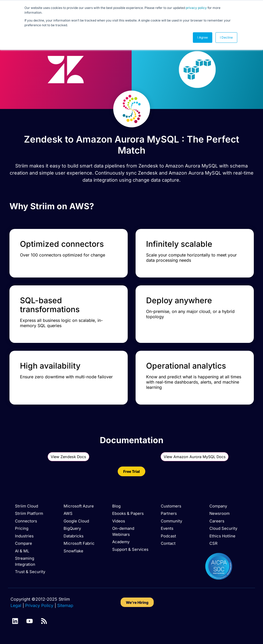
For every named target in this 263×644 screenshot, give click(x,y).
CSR (213, 543)
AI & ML (22, 551)
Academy (121, 542)
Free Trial (131, 471)
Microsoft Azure (79, 506)
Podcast (168, 536)
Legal (16, 605)
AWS (68, 513)
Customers (171, 506)
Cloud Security (223, 528)
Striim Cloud (27, 506)
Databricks (74, 536)
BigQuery (72, 528)
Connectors (26, 521)
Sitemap (65, 605)
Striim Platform (29, 513)
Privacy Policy (39, 605)
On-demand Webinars (123, 531)
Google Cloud (76, 521)
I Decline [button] (226, 37)
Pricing (22, 528)
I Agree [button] (203, 37)
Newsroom (220, 513)
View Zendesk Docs (68, 457)
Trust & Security (30, 572)
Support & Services (130, 549)
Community (171, 521)
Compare (24, 543)
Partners (169, 513)
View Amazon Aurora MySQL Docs (195, 457)
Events (167, 528)
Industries (24, 536)
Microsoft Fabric (79, 543)
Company (218, 506)
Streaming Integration (25, 561)
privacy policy (196, 8)
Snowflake (73, 551)
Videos (119, 521)
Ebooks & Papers (128, 513)
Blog (116, 506)
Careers (217, 521)
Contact (168, 543)
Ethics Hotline (222, 536)
